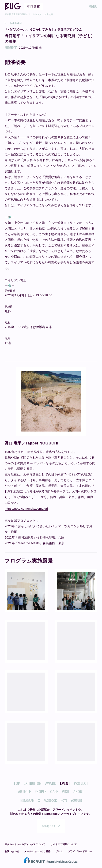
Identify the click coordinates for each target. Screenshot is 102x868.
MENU (93, 6)
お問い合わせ (12, 851)
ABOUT (79, 791)
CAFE (54, 791)
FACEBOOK (50, 801)
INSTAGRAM (27, 801)
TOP (17, 783)
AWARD (51, 783)
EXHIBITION (33, 783)
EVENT (65, 783)
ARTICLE (25, 791)
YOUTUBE (77, 801)
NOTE (64, 801)
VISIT (66, 791)
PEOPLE (41, 791)
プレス (59, 851)
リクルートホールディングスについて (25, 844)
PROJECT (81, 783)
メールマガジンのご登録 (37, 851)
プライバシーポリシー (80, 851)
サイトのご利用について (64, 844)
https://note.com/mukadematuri (26, 509)
